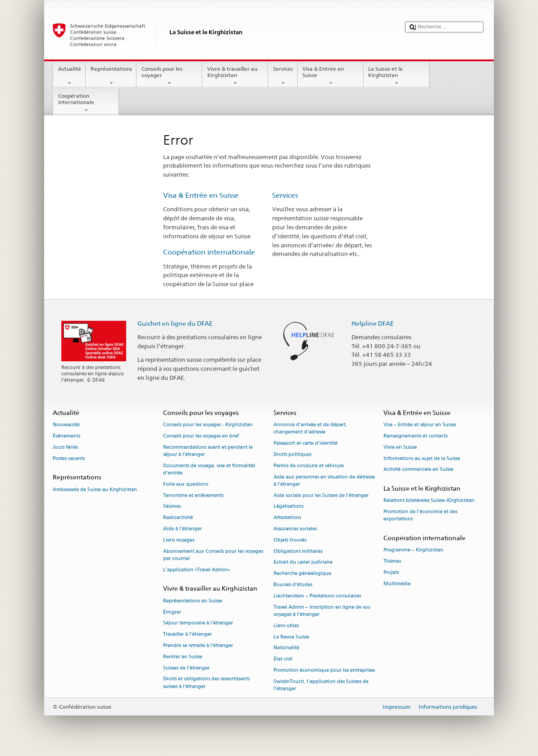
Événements (66, 436)
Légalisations (288, 507)
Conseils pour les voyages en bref (201, 436)
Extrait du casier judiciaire (303, 562)
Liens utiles (286, 626)
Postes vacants (69, 458)
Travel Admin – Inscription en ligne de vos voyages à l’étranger (322, 611)
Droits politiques (292, 454)
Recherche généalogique (302, 574)
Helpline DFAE (373, 323)
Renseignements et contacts (415, 436)
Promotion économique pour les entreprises (324, 670)
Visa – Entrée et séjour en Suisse (420, 425)
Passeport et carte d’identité (305, 444)
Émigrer (172, 612)
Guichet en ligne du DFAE (175, 323)
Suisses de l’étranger (186, 668)
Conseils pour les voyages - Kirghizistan (208, 425)
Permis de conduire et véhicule (309, 466)
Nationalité (286, 648)
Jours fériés (65, 447)
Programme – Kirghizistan (413, 550)
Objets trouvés (290, 540)
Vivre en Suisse (400, 447)
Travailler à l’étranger (187, 635)
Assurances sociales (295, 529)
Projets (391, 573)
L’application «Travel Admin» (197, 570)
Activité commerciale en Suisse (418, 470)
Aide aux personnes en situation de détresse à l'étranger (324, 480)
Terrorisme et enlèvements (193, 495)
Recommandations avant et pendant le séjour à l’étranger (208, 451)
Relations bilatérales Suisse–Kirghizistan (429, 501)
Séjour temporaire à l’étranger (198, 623)
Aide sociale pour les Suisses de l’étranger (321, 495)
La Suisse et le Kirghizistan (397, 76)
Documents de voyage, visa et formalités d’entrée (209, 469)
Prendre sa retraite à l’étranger (198, 645)
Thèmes (392, 562)
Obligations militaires (298, 551)
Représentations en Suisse (193, 601)
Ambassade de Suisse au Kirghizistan (95, 490)
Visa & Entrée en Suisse (331, 76)
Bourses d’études (293, 585)
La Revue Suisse (291, 637)
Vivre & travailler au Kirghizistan (235, 76)
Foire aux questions (186, 484)
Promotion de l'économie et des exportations (420, 516)
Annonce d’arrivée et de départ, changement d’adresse (310, 429)
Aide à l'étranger (182, 529)
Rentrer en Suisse (183, 657)
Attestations (287, 518)
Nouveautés (66, 425)
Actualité (69, 76)
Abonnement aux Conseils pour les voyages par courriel (213, 555)
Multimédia (397, 584)
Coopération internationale (86, 103)
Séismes (172, 507)
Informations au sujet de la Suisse (422, 458)
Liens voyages (179, 540)
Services (283, 76)
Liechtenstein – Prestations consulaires (317, 596)
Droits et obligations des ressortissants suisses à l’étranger (206, 683)
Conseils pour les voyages (169, 76)
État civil (283, 659)
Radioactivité (178, 518)
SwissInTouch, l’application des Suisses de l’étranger (321, 685)
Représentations (111, 76)
